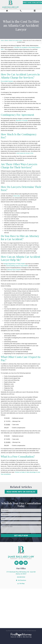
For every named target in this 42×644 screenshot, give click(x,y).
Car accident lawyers (7, 81)
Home (2, 40)
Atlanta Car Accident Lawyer (16, 40)
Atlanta (6, 40)
